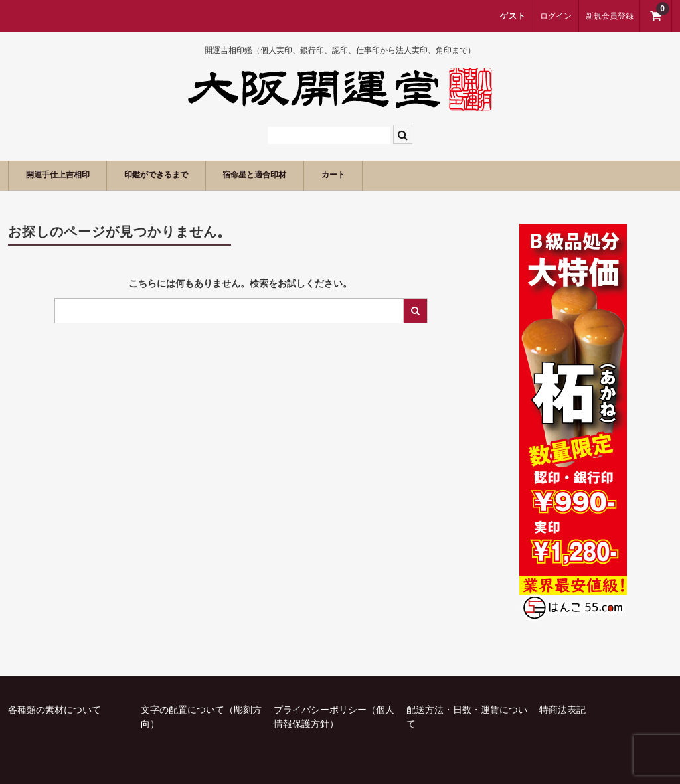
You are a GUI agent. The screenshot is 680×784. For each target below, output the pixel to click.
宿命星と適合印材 (309, 175)
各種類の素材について (54, 710)
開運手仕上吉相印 (68, 175)
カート (404, 175)
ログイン (556, 16)
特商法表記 (562, 710)
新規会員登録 (610, 16)
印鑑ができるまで (189, 175)
